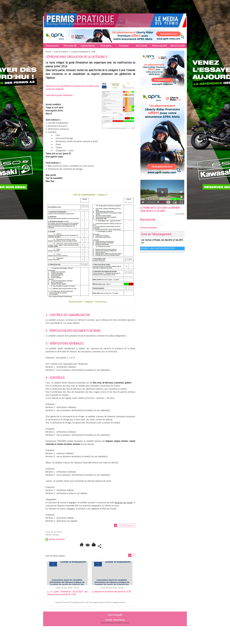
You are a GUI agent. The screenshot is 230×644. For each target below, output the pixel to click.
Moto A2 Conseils (178, 46)
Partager (119, 546)
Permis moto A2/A (159, 46)
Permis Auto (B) (70, 46)
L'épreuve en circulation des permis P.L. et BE (112, 593)
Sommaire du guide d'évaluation (59, 95)
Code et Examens (88, 46)
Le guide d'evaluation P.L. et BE (84, 52)
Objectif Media (119, 624)
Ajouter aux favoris (57, 540)
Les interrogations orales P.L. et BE (115, 603)
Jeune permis (106, 46)
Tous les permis (52, 46)
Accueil (48, 52)
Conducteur (124, 46)
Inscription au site (122, 627)
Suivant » (130, 526)
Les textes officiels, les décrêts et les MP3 (156, 245)
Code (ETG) (64, 603)
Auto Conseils (142, 46)
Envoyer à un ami (78, 546)
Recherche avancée (150, 233)
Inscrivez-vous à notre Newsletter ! (158, 251)
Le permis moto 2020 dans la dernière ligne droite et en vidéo (160, 212)
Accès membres (107, 627)
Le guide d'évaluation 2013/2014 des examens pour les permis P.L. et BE (67, 594)
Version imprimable (100, 546)
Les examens (52, 603)
